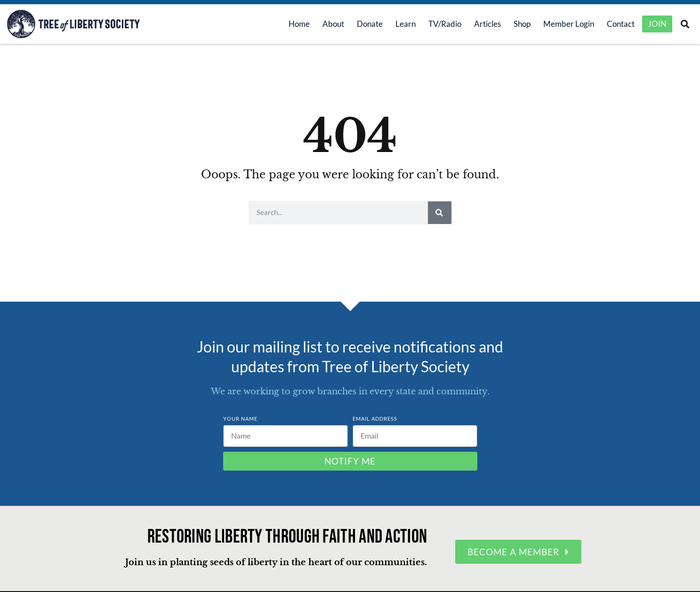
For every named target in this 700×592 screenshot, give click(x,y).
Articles (481, 24)
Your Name (240, 419)
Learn (399, 24)
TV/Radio (438, 24)
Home (293, 24)
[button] (685, 24)
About (327, 24)
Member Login (562, 24)
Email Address (375, 419)
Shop (515, 24)
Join (657, 24)
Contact (614, 24)
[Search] (440, 213)
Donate (363, 24)
